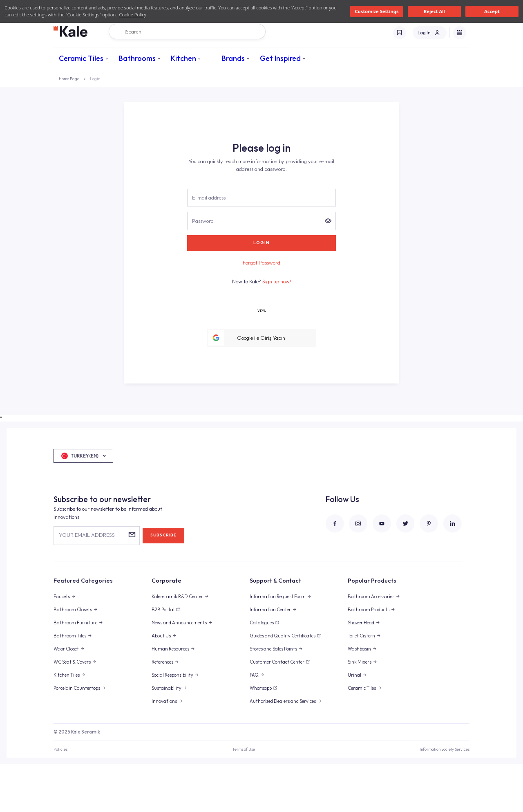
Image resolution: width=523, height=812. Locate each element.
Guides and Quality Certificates (283, 684)
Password (203, 268)
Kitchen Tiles (67, 723)
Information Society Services (445, 797)
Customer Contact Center (277, 710)
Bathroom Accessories (371, 644)
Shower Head (361, 671)
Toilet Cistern (361, 684)
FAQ (254, 723)
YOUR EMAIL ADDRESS (87, 583)
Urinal (354, 723)
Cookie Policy (132, 15)
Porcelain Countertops (77, 736)
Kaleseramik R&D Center (177, 644)
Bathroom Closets (73, 657)
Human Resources (170, 697)
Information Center (270, 657)
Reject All (434, 11)
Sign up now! (277, 329)
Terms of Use (244, 797)
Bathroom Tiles (70, 684)
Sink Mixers (360, 710)
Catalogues (262, 671)
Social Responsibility (172, 723)
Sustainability (167, 736)
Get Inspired (280, 58)
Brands (233, 58)
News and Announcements (179, 671)
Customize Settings (377, 11)
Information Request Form (278, 644)
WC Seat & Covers (72, 710)
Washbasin (359, 697)
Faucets (62, 644)
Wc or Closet (66, 697)
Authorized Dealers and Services (283, 749)
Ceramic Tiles (81, 58)
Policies (60, 797)
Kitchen (183, 58)
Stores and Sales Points (273, 697)
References (162, 710)
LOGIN (261, 290)
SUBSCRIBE (163, 583)
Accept (492, 11)
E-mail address (209, 245)
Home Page (69, 79)
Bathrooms (137, 58)
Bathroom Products (369, 657)
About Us (161, 684)
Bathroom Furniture (75, 671)
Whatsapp (261, 736)
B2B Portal (163, 657)
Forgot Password (261, 310)
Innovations (164, 749)
